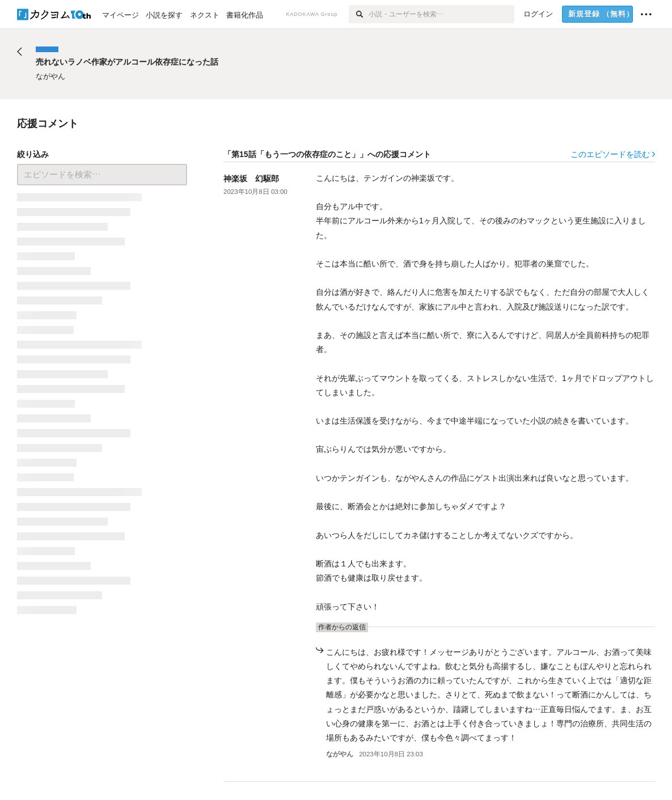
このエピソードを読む (613, 154)
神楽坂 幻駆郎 (251, 179)
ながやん (340, 754)
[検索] (359, 14)
